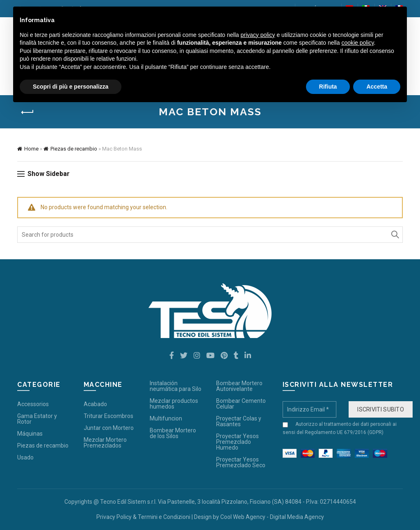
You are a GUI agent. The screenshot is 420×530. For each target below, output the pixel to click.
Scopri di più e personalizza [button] (71, 87)
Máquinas (30, 434)
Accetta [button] (377, 87)
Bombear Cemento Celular (241, 404)
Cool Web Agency (243, 517)
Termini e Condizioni (164, 517)
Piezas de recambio (74, 149)
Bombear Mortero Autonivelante (239, 386)
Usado (25, 457)
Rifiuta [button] (328, 87)
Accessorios (33, 404)
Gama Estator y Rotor (37, 419)
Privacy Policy (114, 517)
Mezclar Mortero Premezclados (105, 443)
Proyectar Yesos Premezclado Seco (241, 462)
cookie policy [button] (357, 43)
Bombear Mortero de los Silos (173, 433)
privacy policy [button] (258, 35)
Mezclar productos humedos (174, 404)
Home (31, 149)
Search (395, 235)
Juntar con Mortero (109, 428)
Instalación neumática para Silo (176, 386)
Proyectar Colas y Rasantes (239, 421)
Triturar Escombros (108, 416)
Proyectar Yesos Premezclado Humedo (237, 442)
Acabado (95, 404)
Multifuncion (166, 418)
